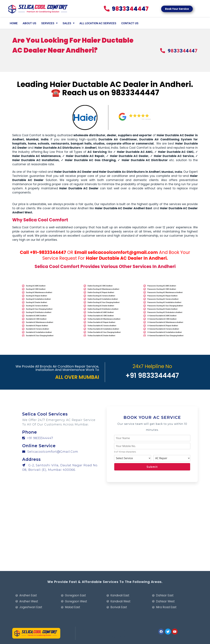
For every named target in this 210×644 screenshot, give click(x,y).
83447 (126, 9)
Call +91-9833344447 (43, 252)
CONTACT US (130, 23)
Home (14, 23)
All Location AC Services (98, 23)
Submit (152, 467)
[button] (177, 9)
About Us (29, 23)
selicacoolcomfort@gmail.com (123, 252)
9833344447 (135, 93)
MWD (96, 630)
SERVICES (49, 23)
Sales (69, 23)
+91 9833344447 (38, 438)
